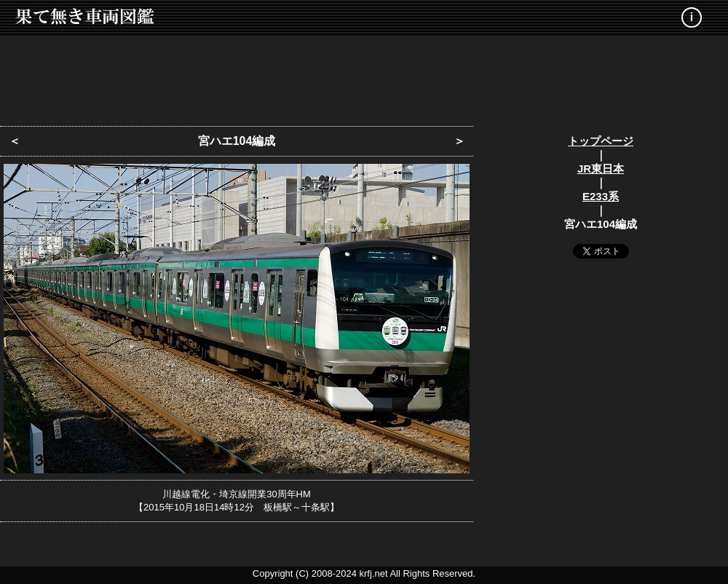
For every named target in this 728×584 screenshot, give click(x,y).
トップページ (601, 141)
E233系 (601, 196)
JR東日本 (601, 169)
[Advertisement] (364, 76)
